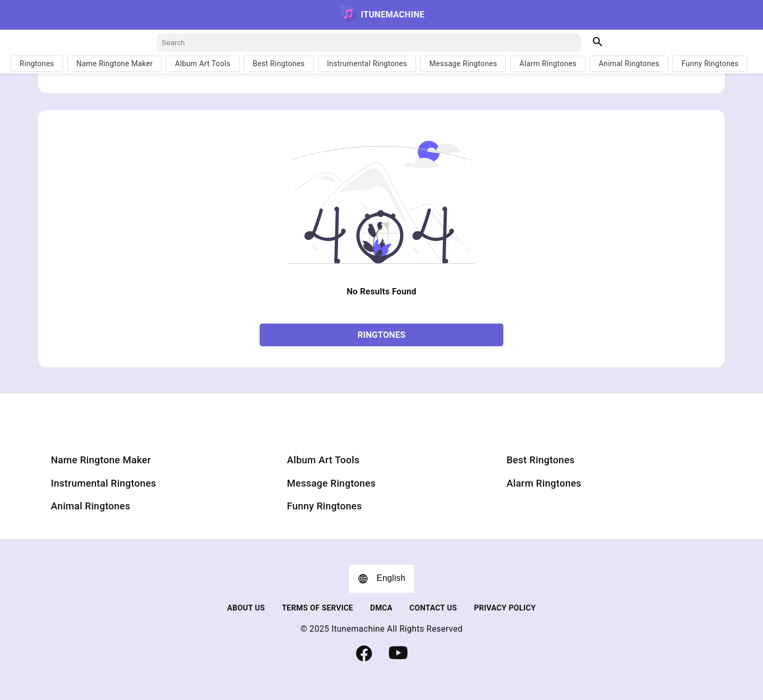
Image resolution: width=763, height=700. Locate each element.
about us (246, 608)
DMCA (381, 608)
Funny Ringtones (710, 64)
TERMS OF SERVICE (318, 608)
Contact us (433, 608)
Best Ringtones (279, 64)
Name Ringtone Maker (114, 64)
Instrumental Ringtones (367, 64)
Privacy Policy (505, 608)
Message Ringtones (463, 64)
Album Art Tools (203, 64)
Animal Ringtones (629, 64)
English (382, 579)
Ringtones (37, 64)
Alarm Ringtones (548, 64)
